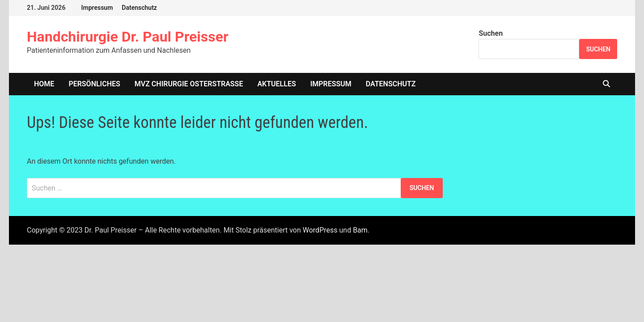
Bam (360, 230)
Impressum (97, 8)
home (44, 84)
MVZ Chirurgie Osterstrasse (189, 84)
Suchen (491, 33)
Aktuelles (276, 84)
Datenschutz (139, 8)
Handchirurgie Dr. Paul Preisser (128, 37)
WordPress (320, 230)
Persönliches (94, 84)
